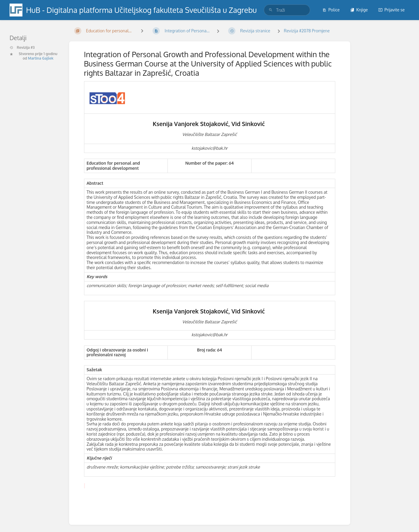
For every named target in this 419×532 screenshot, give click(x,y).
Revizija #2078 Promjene (307, 31)
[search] (287, 10)
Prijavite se (391, 10)
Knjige (359, 10)
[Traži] (271, 10)
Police (331, 10)
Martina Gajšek (41, 58)
